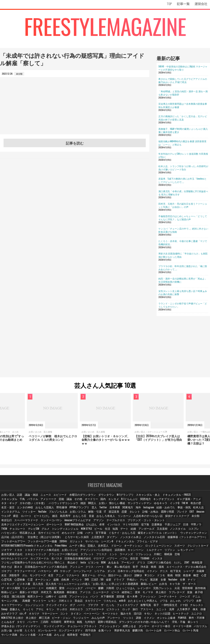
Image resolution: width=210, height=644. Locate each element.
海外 (67, 510)
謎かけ (94, 569)
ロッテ (183, 598)
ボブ (145, 594)
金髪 (73, 573)
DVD (51, 573)
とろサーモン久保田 (43, 535)
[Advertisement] (75, 109)
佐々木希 (31, 590)
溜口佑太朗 (125, 585)
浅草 (31, 602)
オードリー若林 (188, 615)
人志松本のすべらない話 (47, 518)
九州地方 (134, 610)
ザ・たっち (179, 594)
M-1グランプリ (115, 497)
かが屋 (32, 619)
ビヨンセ (82, 556)
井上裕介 (85, 606)
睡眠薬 (32, 552)
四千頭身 (98, 619)
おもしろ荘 (192, 514)
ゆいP (88, 602)
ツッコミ (175, 606)
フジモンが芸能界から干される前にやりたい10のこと (27, 556)
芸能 (33, 501)
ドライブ (83, 573)
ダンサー (153, 615)
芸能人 (203, 539)
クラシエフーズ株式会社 (131, 548)
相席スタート (141, 585)
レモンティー (67, 548)
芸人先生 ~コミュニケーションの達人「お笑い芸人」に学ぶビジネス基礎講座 (39, 577)
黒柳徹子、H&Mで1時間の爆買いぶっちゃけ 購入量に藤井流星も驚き (183, 130)
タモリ (66, 610)
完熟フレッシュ (74, 581)
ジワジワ (65, 594)
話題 (19, 497)
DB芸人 (41, 506)
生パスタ (96, 552)
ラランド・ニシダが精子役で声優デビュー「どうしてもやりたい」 (183, 305)
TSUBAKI (179, 552)
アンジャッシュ (182, 585)
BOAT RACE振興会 (99, 522)
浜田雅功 (6, 548)
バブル (157, 552)
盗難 (21, 573)
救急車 (154, 569)
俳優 (62, 602)
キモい (5, 606)
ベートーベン (153, 602)
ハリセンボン (8, 531)
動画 (136, 569)
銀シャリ (21, 615)
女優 (127, 573)
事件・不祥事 (38, 610)
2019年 (33, 539)
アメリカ (196, 581)
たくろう (44, 619)
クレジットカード (92, 543)
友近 (184, 564)
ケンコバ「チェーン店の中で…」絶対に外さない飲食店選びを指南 (183, 230)
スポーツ (75, 543)
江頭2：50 (62, 573)
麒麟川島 (142, 619)
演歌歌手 (195, 564)
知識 (123, 527)
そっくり (90, 598)
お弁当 (100, 577)
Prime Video (174, 539)
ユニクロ (50, 606)
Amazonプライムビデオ (164, 518)
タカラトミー (183, 590)
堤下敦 (166, 522)
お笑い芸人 (7, 497)
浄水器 (120, 560)
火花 (87, 581)
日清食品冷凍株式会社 (115, 552)
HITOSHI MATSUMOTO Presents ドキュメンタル (144, 539)
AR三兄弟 (97, 606)
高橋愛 (120, 590)
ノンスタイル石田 (113, 535)
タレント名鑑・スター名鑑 (31, 623)
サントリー (132, 590)
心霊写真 (182, 569)
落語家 (118, 573)
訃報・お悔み (62, 514)
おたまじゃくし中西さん (23, 594)
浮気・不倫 (7, 615)
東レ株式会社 (98, 560)
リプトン (52, 548)
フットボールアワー (171, 535)
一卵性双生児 (29, 598)
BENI (92, 556)
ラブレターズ (81, 585)
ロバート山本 (156, 619)
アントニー (56, 560)
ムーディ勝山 (190, 539)
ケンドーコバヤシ (140, 518)
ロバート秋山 (173, 619)
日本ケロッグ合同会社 (110, 564)
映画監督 (181, 556)
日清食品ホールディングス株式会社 (29, 560)
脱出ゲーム (82, 569)
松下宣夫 (151, 564)
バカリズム (7, 619)
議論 (41, 501)
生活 (114, 527)
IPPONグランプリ (10, 510)
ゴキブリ (184, 560)
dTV (39, 564)
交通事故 (177, 522)
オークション (8, 573)
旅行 (192, 598)
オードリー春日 (169, 615)
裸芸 (131, 514)
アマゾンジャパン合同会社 (188, 543)
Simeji (67, 598)
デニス (140, 564)
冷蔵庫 (175, 564)
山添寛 (167, 585)
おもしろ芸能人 (185, 506)
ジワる (42, 594)
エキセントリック (107, 548)
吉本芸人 (6, 543)
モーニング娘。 (105, 590)
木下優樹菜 (7, 590)
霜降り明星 (77, 514)
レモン (145, 590)
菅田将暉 (98, 581)
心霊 (171, 569)
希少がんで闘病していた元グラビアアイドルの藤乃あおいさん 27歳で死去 (183, 80)
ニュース (44, 497)
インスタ (191, 552)
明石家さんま (25, 531)
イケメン (128, 564)
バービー (6, 581)
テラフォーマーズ (10, 564)
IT (17, 514)
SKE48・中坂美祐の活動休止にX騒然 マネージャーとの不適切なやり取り (183, 68)
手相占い (96, 573)
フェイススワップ (197, 594)
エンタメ (85, 501)
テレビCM (45, 527)
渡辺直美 (27, 514)
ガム (205, 564)
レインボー (57, 581)
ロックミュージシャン (56, 543)
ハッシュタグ (201, 577)
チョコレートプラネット (98, 615)
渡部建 (20, 590)
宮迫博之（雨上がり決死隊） (16, 535)
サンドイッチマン (73, 615)
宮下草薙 (94, 531)
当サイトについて (44, 531)
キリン (112, 598)
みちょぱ (52, 623)
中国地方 (77, 623)
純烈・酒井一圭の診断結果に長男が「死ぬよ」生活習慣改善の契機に (183, 280)
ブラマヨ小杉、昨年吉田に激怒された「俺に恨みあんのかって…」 (183, 268)
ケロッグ (49, 564)
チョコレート (30, 527)
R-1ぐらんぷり (100, 501)
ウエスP (121, 514)
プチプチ (166, 594)
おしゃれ (53, 594)
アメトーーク (21, 501)
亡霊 (204, 569)
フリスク (165, 548)
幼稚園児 (178, 577)
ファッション (46, 590)
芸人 (24, 510)
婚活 (169, 514)
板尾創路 (171, 581)
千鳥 (195, 497)
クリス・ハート (72, 560)
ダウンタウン (98, 497)
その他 (51, 501)
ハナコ (82, 531)
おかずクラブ (75, 602)
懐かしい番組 (65, 506)
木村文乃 (158, 581)
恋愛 (37, 514)
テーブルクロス (198, 518)
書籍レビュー (86, 577)
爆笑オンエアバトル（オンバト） (143, 531)
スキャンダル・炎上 (135, 497)
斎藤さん (78, 598)
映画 (129, 560)
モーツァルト (169, 602)
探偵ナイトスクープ (72, 518)
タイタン (138, 602)
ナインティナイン (130, 594)
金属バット (112, 619)
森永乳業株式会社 (86, 548)
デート (132, 527)
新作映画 (110, 581)
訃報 (73, 531)
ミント (177, 548)
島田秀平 (179, 514)
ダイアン (76, 535)
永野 (76, 594)
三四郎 (89, 610)
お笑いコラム (201, 510)
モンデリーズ (8, 569)
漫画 (138, 560)
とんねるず (54, 610)
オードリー (63, 501)
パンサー (78, 610)
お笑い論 (21, 619)
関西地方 (115, 501)
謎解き (105, 569)
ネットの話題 (19, 606)
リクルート (43, 569)
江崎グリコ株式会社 (145, 556)
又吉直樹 (168, 527)
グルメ (56, 527)
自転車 (30, 573)
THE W (127, 506)
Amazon (110, 514)
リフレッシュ (8, 552)
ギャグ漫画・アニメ (153, 501)
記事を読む (75, 143)
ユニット (21, 602)
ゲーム (70, 569)
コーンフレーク (65, 564)
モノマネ (54, 585)
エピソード (57, 497)
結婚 (141, 527)
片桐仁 (22, 552)
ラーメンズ (189, 548)
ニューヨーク (8, 585)
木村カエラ (137, 598)
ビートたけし (156, 514)
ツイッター (156, 510)
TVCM (17, 527)
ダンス (92, 564)
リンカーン (26, 518)
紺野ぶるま (140, 615)
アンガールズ (154, 527)
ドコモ (127, 569)
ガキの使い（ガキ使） (194, 501)
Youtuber (137, 573)
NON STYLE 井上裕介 (67, 606)
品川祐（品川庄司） (198, 531)
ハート (154, 594)
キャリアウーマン (90, 594)
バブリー (146, 552)
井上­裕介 (66, 585)
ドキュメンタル (90, 539)
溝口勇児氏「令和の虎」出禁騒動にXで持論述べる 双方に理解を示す (183, 193)
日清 (204, 522)
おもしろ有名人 (9, 518)
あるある (102, 556)
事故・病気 (110, 510)
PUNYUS (24, 610)
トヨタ (120, 543)
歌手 (111, 560)
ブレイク (91, 514)
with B (5, 594)
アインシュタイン (122, 615)
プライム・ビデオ (110, 539)
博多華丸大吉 (127, 619)
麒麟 (17, 581)
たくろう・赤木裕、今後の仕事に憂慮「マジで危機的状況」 (183, 243)
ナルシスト (55, 598)
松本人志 (123, 510)
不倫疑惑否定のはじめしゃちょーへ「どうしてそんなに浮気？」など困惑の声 (183, 218)
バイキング (168, 573)
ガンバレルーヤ (59, 619)
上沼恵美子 (62, 535)
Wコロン (116, 569)
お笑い (51, 506)
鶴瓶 (123, 610)
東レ (86, 560)
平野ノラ (6, 527)
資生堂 (168, 552)
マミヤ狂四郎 (152, 522)
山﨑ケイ (156, 585)
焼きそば (194, 556)
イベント (41, 573)
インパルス (137, 522)
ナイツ (156, 573)
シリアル (80, 564)
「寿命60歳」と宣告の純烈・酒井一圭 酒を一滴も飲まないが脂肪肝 (183, 93)
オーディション (34, 543)
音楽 (204, 514)
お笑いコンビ (165, 543)
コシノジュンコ (110, 594)
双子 (17, 598)
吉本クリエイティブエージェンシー (53, 522)
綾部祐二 (33, 585)
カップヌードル (80, 552)
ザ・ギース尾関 (141, 577)
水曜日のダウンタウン (77, 497)
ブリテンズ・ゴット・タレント (17, 522)
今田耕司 (101, 610)
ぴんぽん (115, 522)
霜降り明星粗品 (149, 610)
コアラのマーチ (154, 598)
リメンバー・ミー (161, 577)
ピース (22, 585)
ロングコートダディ (80, 619)
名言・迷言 (152, 506)
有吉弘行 (101, 518)
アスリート (7, 602)
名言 (21, 569)
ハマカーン (28, 564)
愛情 (188, 577)
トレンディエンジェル (74, 527)
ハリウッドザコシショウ (14, 506)
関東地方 (57, 510)
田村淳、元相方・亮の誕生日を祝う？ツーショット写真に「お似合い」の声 (183, 205)
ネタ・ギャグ (173, 501)
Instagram (77, 510)
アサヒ (102, 598)
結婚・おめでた (93, 510)
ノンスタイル (183, 527)
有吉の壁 (138, 506)
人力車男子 (43, 602)
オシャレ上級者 (9, 610)
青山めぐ (61, 556)
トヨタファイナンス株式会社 (141, 543)
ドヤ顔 (43, 598)
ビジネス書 (183, 573)
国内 (75, 501)
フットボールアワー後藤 (14, 539)
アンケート (161, 606)
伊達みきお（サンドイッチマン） (45, 615)
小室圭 (113, 585)
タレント (47, 514)
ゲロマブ (134, 552)
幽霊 (163, 569)
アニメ (30, 569)
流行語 (195, 602)
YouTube (168, 510)
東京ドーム (57, 569)
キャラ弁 (111, 577)
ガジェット (45, 539)
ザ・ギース (125, 577)
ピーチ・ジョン (113, 606)
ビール (105, 527)
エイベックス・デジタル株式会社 (160, 560)
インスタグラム (139, 510)
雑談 (31, 506)
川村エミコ (157, 590)
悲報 (41, 552)
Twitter (33, 510)
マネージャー (113, 602)
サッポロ (124, 598)
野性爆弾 (201, 506)
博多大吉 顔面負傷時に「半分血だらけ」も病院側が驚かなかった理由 (183, 255)
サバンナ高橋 (8, 623)
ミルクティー (38, 548)
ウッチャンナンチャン (174, 531)
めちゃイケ (62, 531)
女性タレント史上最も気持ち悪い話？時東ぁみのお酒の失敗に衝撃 (183, 292)
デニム (91, 590)
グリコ (128, 556)
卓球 (125, 522)
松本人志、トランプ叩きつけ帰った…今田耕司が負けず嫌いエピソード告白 (183, 168)
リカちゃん (199, 590)
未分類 (89, 518)
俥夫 (54, 602)
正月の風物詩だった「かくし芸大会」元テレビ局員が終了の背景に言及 (183, 118)
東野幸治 (113, 610)
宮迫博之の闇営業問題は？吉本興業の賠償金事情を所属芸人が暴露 (183, 105)
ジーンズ (79, 590)
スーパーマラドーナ (118, 518)
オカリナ (99, 602)
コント (127, 602)
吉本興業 (44, 510)
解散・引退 (7, 514)
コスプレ (197, 527)
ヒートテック (35, 606)
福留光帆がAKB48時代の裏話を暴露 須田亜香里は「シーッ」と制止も (182, 143)
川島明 (26, 581)
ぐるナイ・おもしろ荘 (113, 531)
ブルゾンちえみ (183, 510)
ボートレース (80, 522)
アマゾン (183, 518)
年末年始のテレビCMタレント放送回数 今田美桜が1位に (183, 155)
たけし (161, 556)
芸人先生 (196, 573)
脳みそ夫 (184, 602)
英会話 (170, 590)
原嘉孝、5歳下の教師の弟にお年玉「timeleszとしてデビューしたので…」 (183, 180)
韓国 (145, 569)
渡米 (44, 585)
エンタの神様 (167, 506)
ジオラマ (109, 543)
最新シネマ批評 (143, 581)
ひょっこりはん (40, 581)
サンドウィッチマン (85, 506)
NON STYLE (93, 527)
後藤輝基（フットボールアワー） (142, 535)
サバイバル (60, 539)
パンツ (196, 585)
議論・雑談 (30, 497)
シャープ (164, 564)
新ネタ (5, 560)
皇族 (93, 585)
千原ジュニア (192, 522)
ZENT (171, 556)
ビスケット (170, 598)
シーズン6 (74, 539)
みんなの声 (147, 606)
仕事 (146, 573)
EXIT (101, 514)
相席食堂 (65, 623)
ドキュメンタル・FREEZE (160, 497)
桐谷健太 (183, 581)
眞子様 (103, 585)
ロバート (141, 514)
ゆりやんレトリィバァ (58, 552)
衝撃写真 (6, 598)
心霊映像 (194, 569)
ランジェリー (131, 606)
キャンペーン (21, 548)
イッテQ (117, 506)
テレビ (107, 573)
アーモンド (115, 556)
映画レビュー (125, 581)
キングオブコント (131, 501)
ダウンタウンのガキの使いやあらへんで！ (181, 610)
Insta (71, 556)
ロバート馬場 (190, 619)
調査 (185, 606)
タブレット (152, 548)
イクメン (195, 606)
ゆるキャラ (104, 506)
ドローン (19, 543)
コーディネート (64, 590)
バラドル (6, 501)
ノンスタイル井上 (92, 535)
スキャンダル (182, 497)
